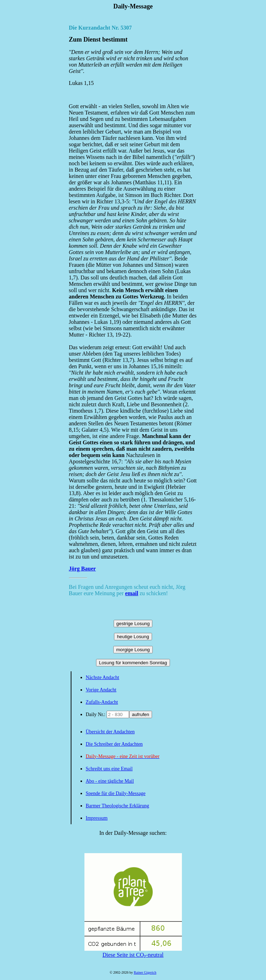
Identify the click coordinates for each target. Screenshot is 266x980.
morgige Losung (133, 650)
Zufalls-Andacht (102, 702)
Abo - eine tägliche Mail (110, 781)
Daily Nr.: (96, 714)
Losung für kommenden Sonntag (133, 663)
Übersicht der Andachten (110, 732)
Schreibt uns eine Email (109, 769)
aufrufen (141, 714)
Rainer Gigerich (145, 972)
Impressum (97, 818)
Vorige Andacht (101, 690)
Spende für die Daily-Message (116, 793)
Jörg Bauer (83, 569)
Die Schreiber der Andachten (114, 744)
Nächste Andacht (103, 677)
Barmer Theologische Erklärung (118, 806)
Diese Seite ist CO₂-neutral (133, 952)
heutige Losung (133, 637)
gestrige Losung (133, 624)
